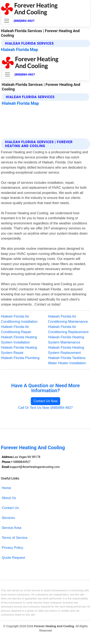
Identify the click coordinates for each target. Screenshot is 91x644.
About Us (9, 498)
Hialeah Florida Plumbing (20, 358)
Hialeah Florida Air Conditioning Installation (19, 319)
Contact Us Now (45, 401)
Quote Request (13, 558)
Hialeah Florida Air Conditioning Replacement (68, 329)
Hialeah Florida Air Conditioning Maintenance (68, 319)
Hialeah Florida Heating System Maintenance (66, 340)
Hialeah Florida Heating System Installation (19, 340)
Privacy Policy (12, 548)
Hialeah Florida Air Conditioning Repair (16, 329)
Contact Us (10, 508)
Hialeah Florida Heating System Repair (19, 350)
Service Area (11, 528)
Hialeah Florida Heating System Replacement (66, 350)
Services (8, 518)
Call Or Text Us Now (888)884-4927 (45, 408)
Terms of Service (14, 538)
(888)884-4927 (24, 21)
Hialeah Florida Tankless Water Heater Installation (67, 360)
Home (6, 488)
